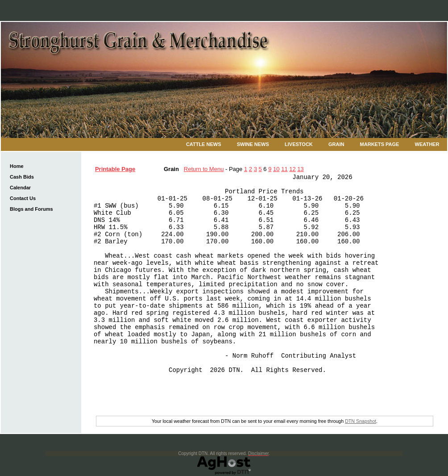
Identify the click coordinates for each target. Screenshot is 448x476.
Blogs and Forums (31, 209)
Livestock (299, 144)
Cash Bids (22, 177)
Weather (427, 144)
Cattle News (204, 144)
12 (292, 169)
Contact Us (23, 198)
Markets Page (380, 144)
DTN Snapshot (361, 421)
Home (17, 166)
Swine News (253, 144)
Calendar (20, 188)
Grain (336, 144)
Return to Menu (204, 169)
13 (300, 169)
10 (276, 169)
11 (284, 169)
